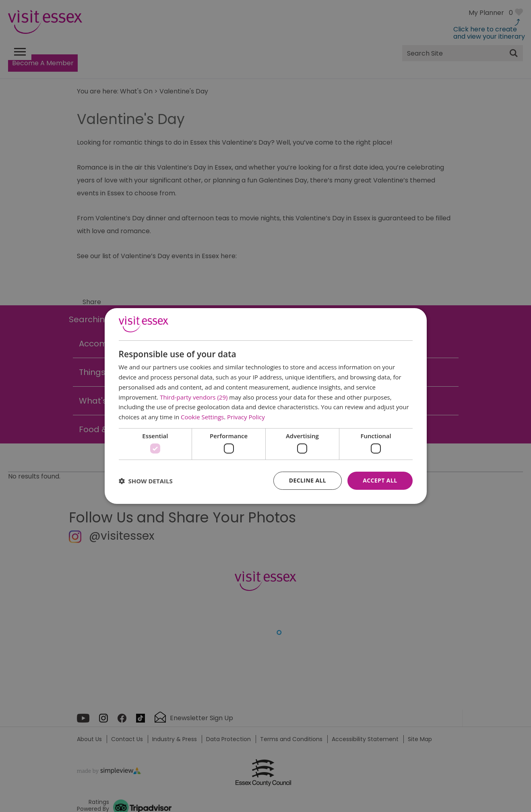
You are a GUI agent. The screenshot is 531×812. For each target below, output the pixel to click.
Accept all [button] (380, 480)
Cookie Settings (202, 417)
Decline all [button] (308, 480)
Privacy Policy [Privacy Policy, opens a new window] (246, 417)
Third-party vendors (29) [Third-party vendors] (194, 397)
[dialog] (266, 406)
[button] (146, 481)
